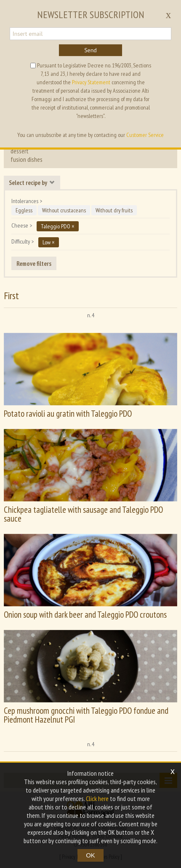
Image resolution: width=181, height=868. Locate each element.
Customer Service (145, 135)
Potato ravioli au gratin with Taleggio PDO (68, 414)
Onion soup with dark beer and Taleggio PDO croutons (85, 615)
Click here (97, 798)
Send (90, 50)
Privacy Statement (91, 82)
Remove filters (34, 263)
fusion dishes (27, 159)
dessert (20, 151)
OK (90, 855)
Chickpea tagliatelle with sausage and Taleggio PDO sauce (83, 514)
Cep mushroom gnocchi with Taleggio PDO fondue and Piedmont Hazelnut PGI (86, 715)
